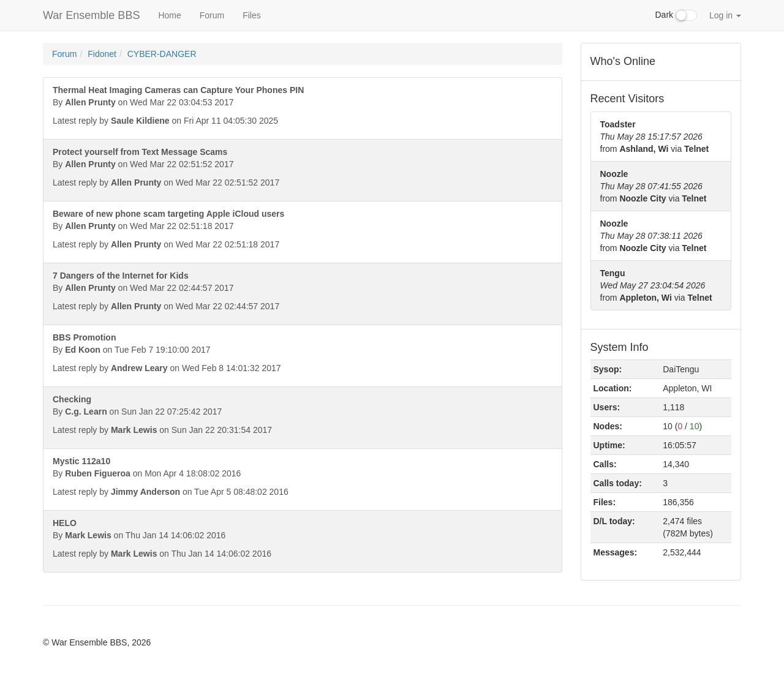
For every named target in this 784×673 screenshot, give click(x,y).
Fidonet (102, 54)
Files (252, 15)
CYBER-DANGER (162, 54)
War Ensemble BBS (91, 15)
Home (169, 15)
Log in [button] (725, 15)
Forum (212, 15)
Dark (676, 15)
